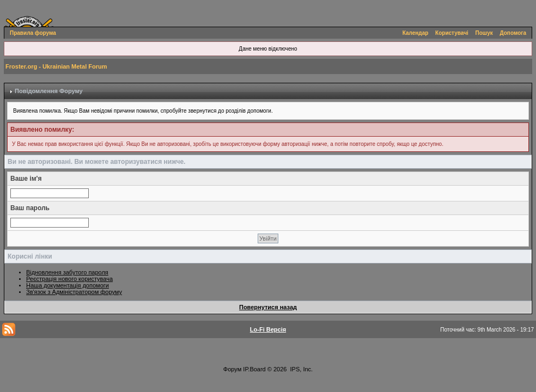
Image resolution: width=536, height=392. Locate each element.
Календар (416, 33)
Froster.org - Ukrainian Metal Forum (56, 66)
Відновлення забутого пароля (67, 272)
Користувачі (452, 33)
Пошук (484, 33)
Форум (232, 369)
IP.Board (254, 369)
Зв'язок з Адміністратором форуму (74, 292)
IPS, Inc (301, 369)
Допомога (513, 33)
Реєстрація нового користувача (69, 279)
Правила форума (33, 33)
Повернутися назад (268, 307)
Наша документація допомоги (68, 285)
